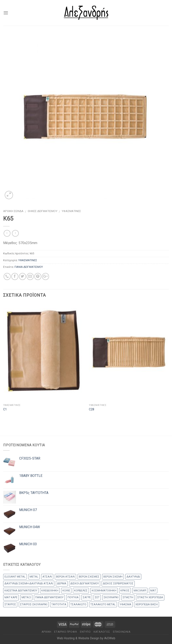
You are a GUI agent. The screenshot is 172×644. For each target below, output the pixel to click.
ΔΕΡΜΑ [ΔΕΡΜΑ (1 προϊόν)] (62, 583)
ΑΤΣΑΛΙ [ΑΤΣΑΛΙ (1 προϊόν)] (47, 577)
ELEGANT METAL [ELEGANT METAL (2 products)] (15, 577)
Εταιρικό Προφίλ (66, 632)
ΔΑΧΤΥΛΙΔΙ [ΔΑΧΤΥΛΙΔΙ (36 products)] (133, 577)
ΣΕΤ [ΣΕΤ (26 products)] (97, 597)
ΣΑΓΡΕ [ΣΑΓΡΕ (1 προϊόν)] (87, 597)
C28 (92, 409)
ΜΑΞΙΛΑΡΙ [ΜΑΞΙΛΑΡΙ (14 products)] (140, 590)
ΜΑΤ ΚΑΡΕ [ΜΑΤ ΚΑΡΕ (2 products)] (11, 597)
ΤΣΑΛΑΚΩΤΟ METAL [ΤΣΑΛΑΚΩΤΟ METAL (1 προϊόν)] (103, 604)
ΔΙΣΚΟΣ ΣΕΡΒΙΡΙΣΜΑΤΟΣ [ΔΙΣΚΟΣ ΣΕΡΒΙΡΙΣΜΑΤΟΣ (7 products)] (118, 583)
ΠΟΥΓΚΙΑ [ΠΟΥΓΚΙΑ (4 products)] (73, 597)
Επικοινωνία (122, 632)
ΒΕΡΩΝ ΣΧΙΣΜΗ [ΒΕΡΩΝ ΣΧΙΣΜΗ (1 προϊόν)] (113, 577)
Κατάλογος (102, 632)
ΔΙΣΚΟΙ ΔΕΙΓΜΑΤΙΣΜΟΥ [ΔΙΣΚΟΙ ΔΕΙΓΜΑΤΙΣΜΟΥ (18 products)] (85, 583)
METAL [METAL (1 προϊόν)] (34, 577)
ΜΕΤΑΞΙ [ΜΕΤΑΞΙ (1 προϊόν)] (26, 597)
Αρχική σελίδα (13, 211)
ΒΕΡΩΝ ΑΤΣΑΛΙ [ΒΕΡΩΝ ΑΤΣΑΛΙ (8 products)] (65, 577)
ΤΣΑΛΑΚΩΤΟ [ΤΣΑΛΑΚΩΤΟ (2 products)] (78, 604)
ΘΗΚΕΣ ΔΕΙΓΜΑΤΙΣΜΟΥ (43, 211)
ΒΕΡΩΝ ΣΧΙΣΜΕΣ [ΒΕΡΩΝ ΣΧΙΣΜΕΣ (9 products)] (89, 577)
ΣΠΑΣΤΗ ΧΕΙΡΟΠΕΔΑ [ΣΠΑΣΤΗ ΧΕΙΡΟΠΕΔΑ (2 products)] (150, 597)
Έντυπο (85, 632)
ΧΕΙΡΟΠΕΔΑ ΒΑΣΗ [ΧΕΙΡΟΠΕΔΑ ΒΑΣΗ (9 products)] (147, 604)
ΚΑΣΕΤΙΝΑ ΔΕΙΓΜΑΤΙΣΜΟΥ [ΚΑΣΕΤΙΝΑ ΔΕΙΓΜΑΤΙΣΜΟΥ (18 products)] (21, 590)
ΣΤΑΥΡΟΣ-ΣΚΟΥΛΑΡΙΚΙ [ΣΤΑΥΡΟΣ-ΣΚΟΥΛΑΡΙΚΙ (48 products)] (34, 604)
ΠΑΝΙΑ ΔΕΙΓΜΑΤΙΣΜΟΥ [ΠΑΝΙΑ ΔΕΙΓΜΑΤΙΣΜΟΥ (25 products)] (49, 597)
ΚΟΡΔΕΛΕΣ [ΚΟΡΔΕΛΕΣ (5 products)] (81, 590)
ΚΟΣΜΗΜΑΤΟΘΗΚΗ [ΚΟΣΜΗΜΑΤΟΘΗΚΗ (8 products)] (104, 590)
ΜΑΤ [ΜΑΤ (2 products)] (153, 590)
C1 (5, 409)
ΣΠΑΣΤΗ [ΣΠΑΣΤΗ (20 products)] (128, 597)
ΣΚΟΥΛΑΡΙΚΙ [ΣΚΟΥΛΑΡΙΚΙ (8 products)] (111, 597)
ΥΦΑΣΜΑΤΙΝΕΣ (71, 211)
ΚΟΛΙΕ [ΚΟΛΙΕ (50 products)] (66, 590)
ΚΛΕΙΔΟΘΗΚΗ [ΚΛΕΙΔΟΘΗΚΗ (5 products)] (50, 590)
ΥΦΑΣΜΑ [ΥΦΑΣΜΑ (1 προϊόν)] (126, 604)
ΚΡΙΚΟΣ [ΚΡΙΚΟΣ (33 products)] (125, 590)
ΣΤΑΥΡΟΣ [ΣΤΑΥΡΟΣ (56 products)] (10, 604)
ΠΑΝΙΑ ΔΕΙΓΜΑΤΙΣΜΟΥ (29, 267)
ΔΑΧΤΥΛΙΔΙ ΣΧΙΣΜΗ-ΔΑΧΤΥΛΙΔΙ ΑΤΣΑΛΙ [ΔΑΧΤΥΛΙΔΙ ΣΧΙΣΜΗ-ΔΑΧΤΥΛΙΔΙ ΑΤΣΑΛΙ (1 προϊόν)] (29, 583)
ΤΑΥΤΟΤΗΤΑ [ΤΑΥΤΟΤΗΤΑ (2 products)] (59, 604)
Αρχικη (46, 632)
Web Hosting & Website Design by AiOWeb (86, 638)
